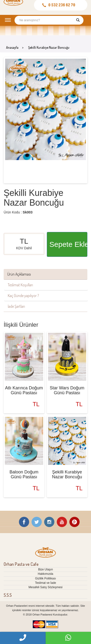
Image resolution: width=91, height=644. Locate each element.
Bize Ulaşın (45, 569)
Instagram (49, 522)
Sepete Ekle (69, 244)
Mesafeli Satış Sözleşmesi (45, 587)
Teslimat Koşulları (20, 285)
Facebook (24, 522)
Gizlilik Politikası (45, 578)
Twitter (37, 522)
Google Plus (74, 522)
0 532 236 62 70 (62, 5)
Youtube (62, 522)
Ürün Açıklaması (19, 274)
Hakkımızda (45, 574)
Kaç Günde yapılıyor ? (23, 296)
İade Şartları (16, 306)
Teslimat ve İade (45, 583)
